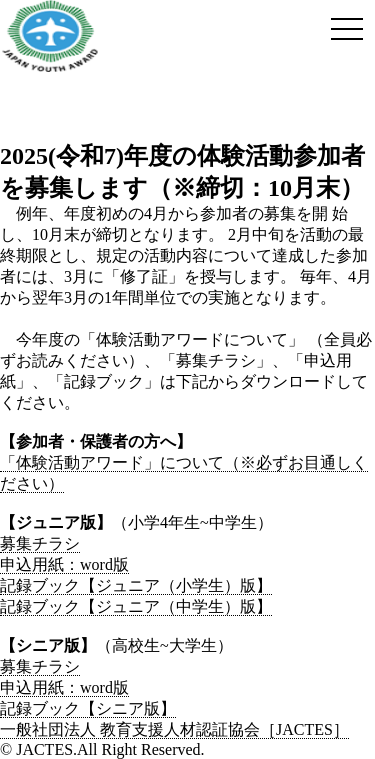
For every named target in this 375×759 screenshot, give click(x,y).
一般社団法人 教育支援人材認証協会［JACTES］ (174, 729)
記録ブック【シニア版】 (88, 708)
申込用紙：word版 (64, 564)
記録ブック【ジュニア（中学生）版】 (136, 606)
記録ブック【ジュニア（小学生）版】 (136, 585)
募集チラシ (40, 543)
